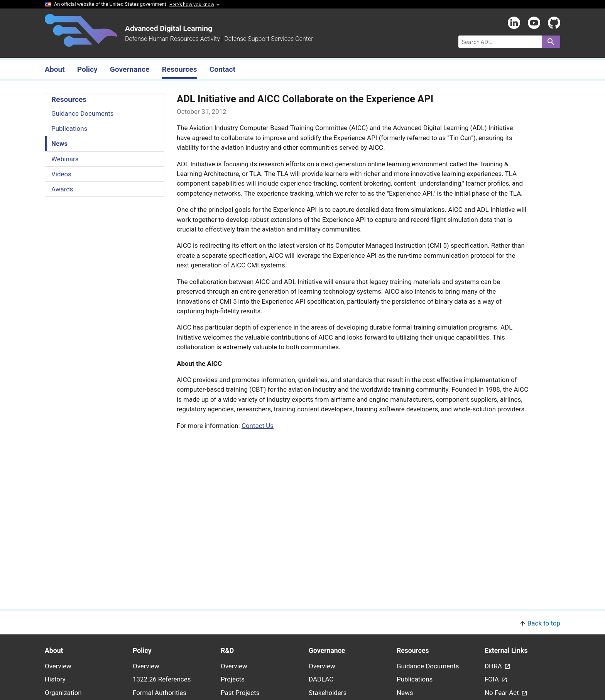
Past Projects (240, 693)
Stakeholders (328, 693)
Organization (63, 693)
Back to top (544, 623)
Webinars (65, 159)
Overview (58, 666)
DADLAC (321, 679)
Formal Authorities (160, 693)
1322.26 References (162, 679)
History (55, 679)
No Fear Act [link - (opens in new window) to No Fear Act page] (503, 693)
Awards (62, 189)
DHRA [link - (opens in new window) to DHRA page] (494, 666)
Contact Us (258, 426)
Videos (61, 174)
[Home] (81, 42)
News (59, 144)
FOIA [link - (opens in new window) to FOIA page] (493, 679)
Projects (233, 679)
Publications (69, 129)
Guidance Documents (83, 113)
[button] (302, 623)
